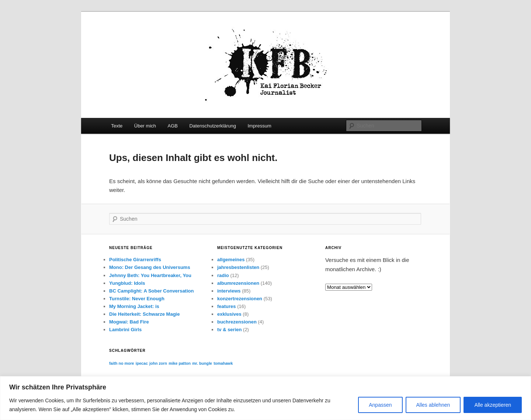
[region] (265, 398)
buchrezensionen (237, 322)
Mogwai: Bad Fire (129, 322)
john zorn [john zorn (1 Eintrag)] (158, 363)
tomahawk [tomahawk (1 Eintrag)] (223, 363)
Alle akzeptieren (493, 405)
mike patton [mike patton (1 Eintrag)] (180, 363)
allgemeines (231, 260)
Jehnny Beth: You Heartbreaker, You (150, 275)
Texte (117, 126)
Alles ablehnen (433, 405)
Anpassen (380, 405)
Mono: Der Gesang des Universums (150, 267)
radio (223, 275)
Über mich (145, 126)
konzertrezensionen (240, 299)
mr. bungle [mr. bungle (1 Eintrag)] (202, 363)
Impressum (259, 126)
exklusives (229, 314)
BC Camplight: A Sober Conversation (151, 291)
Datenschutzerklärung (212, 126)
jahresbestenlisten (238, 267)
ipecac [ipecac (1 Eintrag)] (142, 363)
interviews (229, 291)
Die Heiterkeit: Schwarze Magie (144, 314)
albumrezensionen (238, 283)
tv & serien (229, 330)
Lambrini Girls (125, 330)
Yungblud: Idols (127, 283)
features (227, 306)
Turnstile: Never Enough (137, 299)
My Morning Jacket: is (134, 306)
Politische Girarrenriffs (135, 260)
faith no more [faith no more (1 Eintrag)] (122, 363)
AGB (173, 126)
